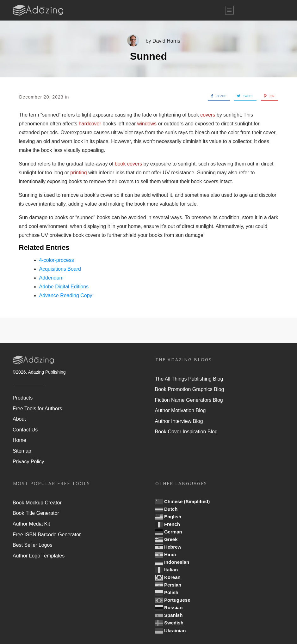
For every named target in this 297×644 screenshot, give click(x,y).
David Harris (166, 41)
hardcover (90, 124)
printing (78, 173)
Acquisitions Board (60, 269)
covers (208, 115)
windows (147, 124)
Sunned (148, 56)
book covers (128, 164)
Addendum (51, 278)
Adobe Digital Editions (64, 287)
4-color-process (57, 260)
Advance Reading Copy (66, 295)
